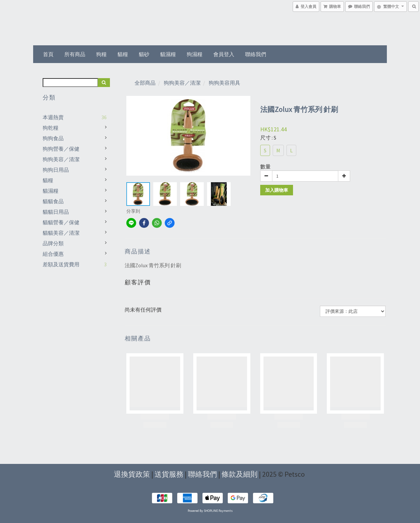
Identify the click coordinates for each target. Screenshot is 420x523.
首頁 (48, 54)
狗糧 (101, 54)
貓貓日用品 (56, 212)
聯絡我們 (256, 54)
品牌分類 (53, 243)
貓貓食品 (53, 201)
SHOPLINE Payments (218, 511)
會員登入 (224, 54)
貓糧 (123, 54)
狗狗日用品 (56, 170)
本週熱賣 (53, 117)
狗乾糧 (51, 128)
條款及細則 (240, 474)
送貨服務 (169, 474)
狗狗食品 (53, 138)
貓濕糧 (168, 54)
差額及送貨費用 (61, 264)
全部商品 (145, 83)
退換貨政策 (132, 474)
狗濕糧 (195, 54)
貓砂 (144, 54)
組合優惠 (53, 254)
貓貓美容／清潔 (61, 233)
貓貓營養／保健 (61, 222)
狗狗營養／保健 (61, 149)
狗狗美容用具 (224, 83)
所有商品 (75, 54)
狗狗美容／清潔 (61, 159)
